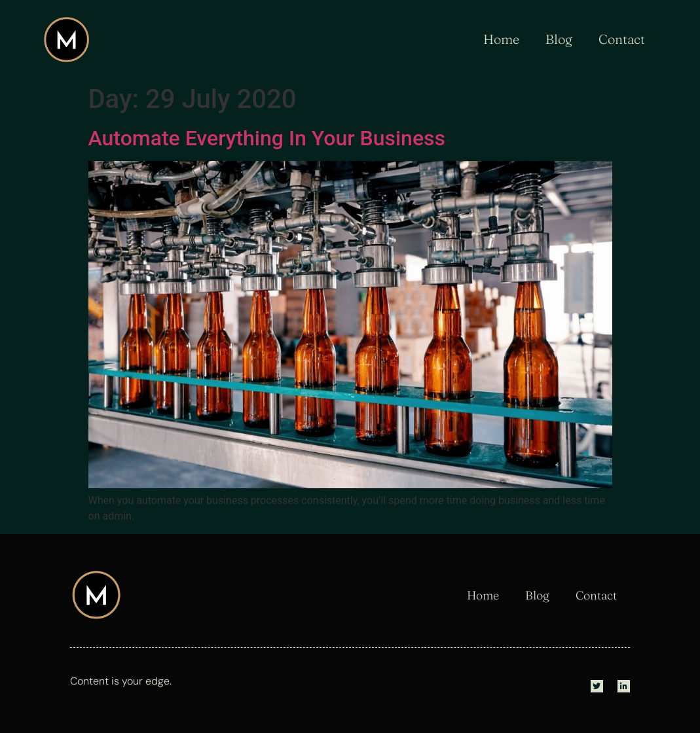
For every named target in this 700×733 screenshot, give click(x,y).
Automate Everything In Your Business (267, 138)
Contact (622, 39)
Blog (559, 39)
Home (501, 39)
